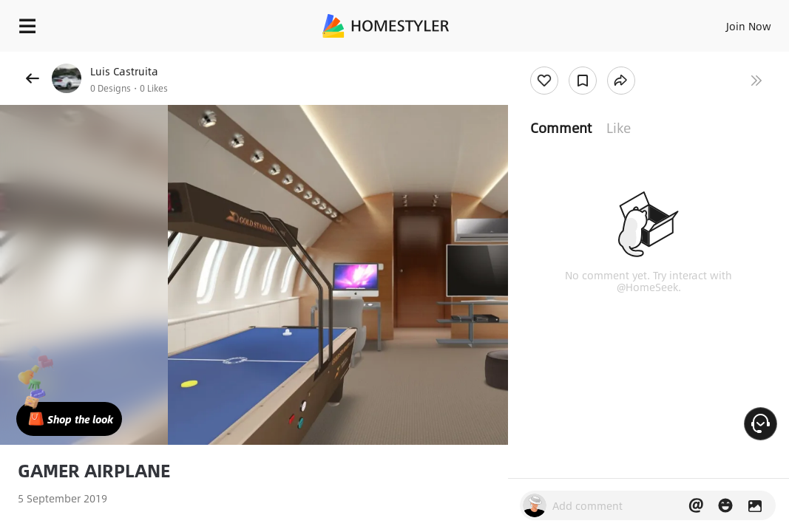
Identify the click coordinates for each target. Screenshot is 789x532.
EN (697, 22)
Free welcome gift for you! (568, 59)
